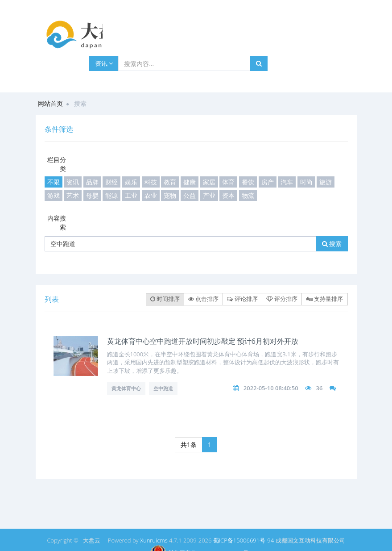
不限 (54, 182)
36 (319, 388)
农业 (151, 195)
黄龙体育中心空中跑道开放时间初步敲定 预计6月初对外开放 (203, 341)
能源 (111, 195)
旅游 (326, 182)
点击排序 (203, 299)
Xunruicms (154, 540)
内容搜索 (57, 223)
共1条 (189, 445)
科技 (151, 182)
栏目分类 (57, 164)
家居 (209, 182)
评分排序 (282, 299)
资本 (228, 195)
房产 (268, 182)
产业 (209, 195)
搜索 (332, 244)
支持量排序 (324, 299)
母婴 (92, 195)
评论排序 (242, 299)
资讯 (104, 63)
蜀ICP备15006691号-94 (243, 540)
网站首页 (50, 103)
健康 (190, 182)
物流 (248, 195)
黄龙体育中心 (126, 388)
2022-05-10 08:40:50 (271, 388)
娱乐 (131, 182)
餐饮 (248, 182)
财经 (111, 182)
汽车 (287, 182)
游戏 (54, 195)
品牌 (92, 182)
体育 (228, 182)
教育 (170, 182)
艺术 (73, 195)
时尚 (306, 182)
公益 (190, 195)
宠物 (170, 195)
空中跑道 (163, 388)
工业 (131, 195)
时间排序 (165, 299)
